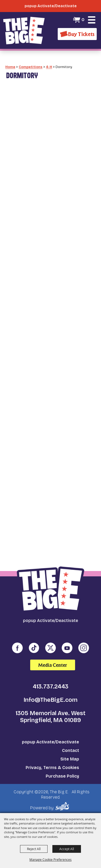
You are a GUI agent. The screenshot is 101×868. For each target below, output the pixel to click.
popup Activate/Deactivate (50, 742)
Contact (71, 750)
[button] (92, 20)
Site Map (70, 759)
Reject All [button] (34, 849)
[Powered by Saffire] (63, 806)
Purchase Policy (62, 776)
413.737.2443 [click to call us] (51, 687)
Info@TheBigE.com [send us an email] (50, 700)
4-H (49, 67)
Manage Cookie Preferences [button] (50, 859)
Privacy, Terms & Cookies (52, 768)
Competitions (31, 67)
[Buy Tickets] (77, 34)
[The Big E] (24, 30)
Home (10, 67)
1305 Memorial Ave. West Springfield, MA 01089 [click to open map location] (50, 717)
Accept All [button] (67, 849)
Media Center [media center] (53, 665)
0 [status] (83, 20)
